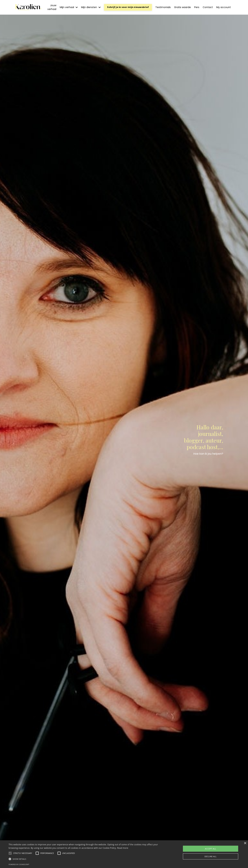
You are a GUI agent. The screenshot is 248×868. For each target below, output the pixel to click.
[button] (23, 853)
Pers (197, 7)
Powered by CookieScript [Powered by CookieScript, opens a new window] (19, 864)
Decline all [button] (211, 856)
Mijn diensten (91, 7)
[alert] (124, 854)
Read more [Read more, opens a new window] (123, 848)
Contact (208, 7)
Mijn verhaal (69, 7)
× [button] (245, 843)
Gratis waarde (182, 7)
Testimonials (163, 7)
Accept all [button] (211, 849)
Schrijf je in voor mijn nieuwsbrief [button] (128, 7)
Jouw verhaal (52, 7)
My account (224, 7)
